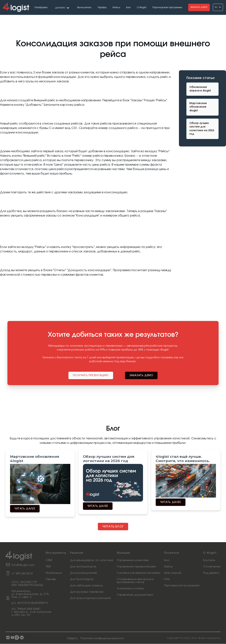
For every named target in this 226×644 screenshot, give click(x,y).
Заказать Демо (199, 7)
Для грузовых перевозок (87, 592)
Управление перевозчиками (136, 567)
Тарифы (102, 7)
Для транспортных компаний (90, 598)
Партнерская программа (167, 7)
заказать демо (141, 375)
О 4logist (142, 7)
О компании (212, 567)
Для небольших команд (86, 586)
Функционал (84, 7)
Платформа (41, 7)
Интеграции (54, 573)
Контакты (209, 560)
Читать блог (113, 527)
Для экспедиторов (83, 567)
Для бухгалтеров (82, 579)
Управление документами (135, 595)
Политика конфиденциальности (102, 638)
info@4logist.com (23, 565)
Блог (129, 7)
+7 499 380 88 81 (22, 574)
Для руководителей (83, 573)
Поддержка (211, 573)
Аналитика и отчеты (130, 589)
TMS (48, 567)
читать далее (25, 509)
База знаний (173, 573)
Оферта (72, 638)
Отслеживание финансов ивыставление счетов (135, 581)
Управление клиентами (133, 560)
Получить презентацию (91, 375)
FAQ (167, 579)
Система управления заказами (138, 573)
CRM (49, 560)
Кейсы (116, 7)
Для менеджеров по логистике (92, 560)
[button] (62, 7)
